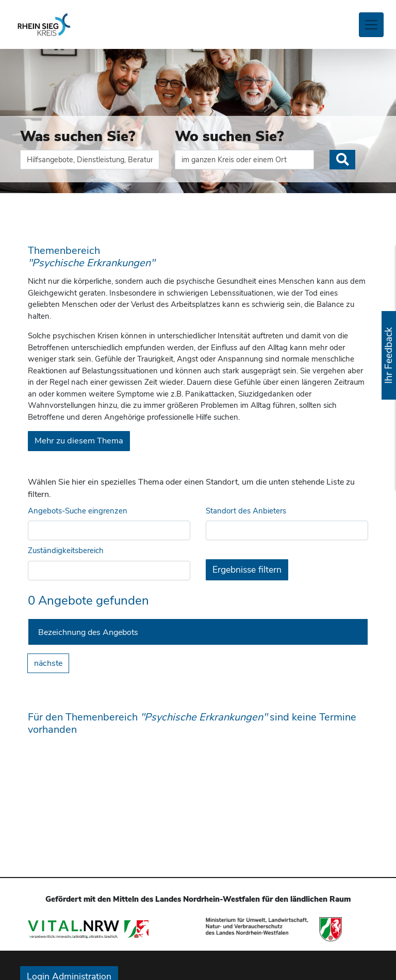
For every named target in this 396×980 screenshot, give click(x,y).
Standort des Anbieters (246, 511)
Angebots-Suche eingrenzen (78, 511)
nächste (48, 663)
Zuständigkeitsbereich (66, 551)
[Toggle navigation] (371, 25)
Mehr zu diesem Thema (79, 441)
